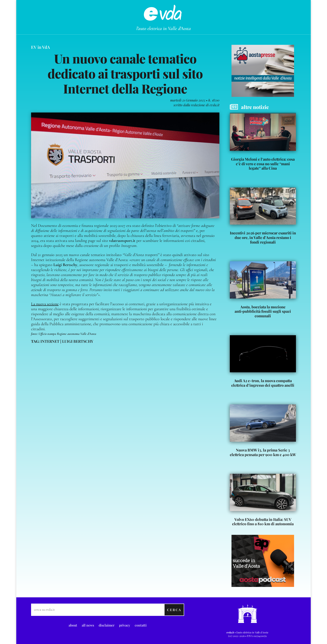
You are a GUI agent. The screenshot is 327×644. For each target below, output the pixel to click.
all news (88, 625)
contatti (141, 625)
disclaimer (107, 625)
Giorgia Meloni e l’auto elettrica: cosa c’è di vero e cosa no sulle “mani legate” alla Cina (263, 164)
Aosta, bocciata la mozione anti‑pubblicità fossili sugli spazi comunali (263, 311)
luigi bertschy (78, 341)
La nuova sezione (45, 304)
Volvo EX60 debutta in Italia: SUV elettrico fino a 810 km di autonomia (263, 522)
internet (50, 341)
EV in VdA (40, 47)
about (73, 625)
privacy (125, 625)
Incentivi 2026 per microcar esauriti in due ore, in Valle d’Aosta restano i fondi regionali (263, 237)
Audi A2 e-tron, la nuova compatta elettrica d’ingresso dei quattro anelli (263, 383)
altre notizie (255, 107)
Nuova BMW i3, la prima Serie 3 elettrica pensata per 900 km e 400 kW (263, 452)
